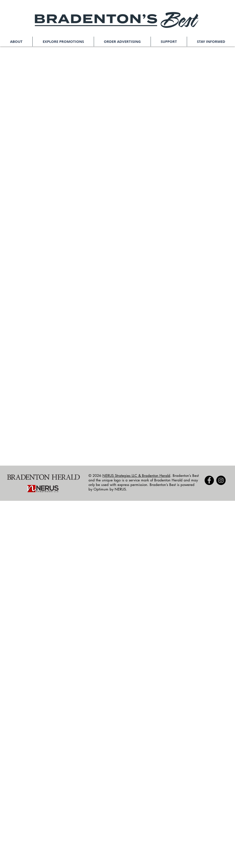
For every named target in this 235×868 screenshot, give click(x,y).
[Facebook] (209, 480)
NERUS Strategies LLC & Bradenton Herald (136, 476)
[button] (16, 42)
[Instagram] (221, 480)
